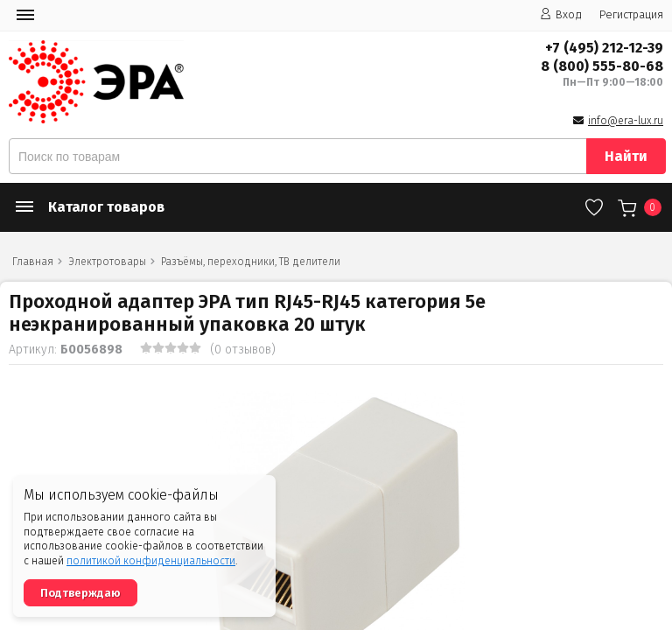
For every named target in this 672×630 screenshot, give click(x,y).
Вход (561, 14)
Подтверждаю (80, 593)
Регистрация (631, 14)
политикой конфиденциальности (151, 561)
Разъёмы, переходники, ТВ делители (251, 262)
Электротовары (107, 262)
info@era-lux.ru (626, 121)
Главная (33, 262)
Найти (626, 156)
